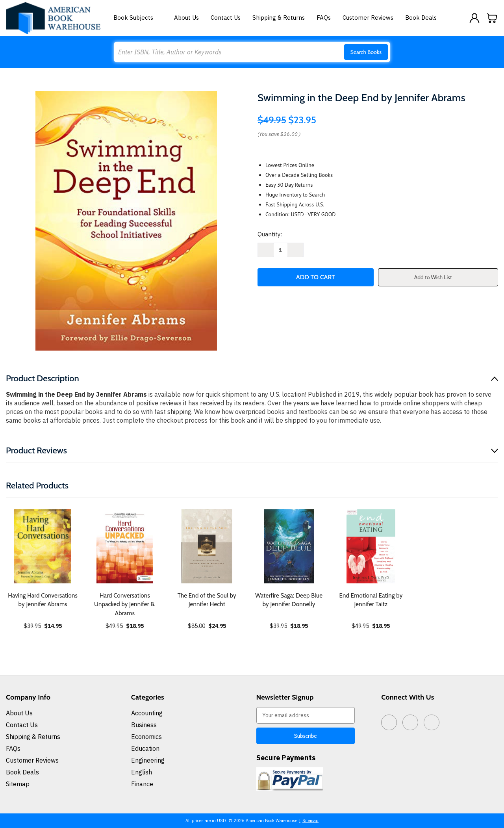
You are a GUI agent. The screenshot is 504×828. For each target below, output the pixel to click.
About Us (186, 18)
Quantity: (270, 234)
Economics (146, 737)
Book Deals (421, 18)
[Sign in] (474, 18)
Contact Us (226, 18)
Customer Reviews (368, 18)
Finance (142, 784)
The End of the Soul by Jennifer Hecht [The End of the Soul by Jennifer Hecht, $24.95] (207, 600)
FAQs (324, 18)
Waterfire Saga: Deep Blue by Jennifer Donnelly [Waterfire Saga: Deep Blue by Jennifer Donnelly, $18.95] (289, 600)
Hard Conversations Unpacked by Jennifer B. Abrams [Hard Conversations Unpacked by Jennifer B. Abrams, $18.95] (125, 604)
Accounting (147, 713)
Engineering (148, 760)
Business (144, 725)
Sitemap (18, 784)
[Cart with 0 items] (492, 18)
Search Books (366, 52)
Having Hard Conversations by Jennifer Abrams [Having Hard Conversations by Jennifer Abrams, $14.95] (43, 600)
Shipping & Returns (279, 18)
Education (145, 748)
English (142, 772)
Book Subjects (138, 18)
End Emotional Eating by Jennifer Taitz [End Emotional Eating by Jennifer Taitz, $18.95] (371, 600)
